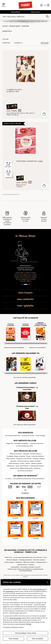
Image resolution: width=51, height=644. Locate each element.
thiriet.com (8, 557)
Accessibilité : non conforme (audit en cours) (25, 567)
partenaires (9, 591)
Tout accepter (38, 639)
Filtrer (18, 43)
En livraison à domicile (13, 436)
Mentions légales (12, 560)
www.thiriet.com (39, 589)
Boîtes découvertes (26, 468)
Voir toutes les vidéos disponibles (25, 425)
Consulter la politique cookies (13, 627)
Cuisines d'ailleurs (38, 456)
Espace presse (22, 565)
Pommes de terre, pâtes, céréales (29, 461)
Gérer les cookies (15, 618)
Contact (31, 565)
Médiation (19, 562)
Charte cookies (9, 562)
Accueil (5, 26)
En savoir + (25, 493)
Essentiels (25, 26)
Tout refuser (14, 639)
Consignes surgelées (21, 443)
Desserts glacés (15, 26)
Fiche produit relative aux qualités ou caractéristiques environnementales (25, 570)
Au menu (8, 479)
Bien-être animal (29, 562)
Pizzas (28, 456)
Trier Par (6, 43)
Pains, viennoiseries (22, 466)
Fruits (22, 463)
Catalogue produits (25, 560)
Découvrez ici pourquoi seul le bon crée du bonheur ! (25, 268)
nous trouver (25, 293)
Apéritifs (26, 454)
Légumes (13, 461)
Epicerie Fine (15, 468)
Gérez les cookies (39, 560)
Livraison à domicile (36, 443)
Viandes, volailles (39, 459)
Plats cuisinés (11, 459)
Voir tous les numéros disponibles (25, 377)
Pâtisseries (11, 466)
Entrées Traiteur (36, 454)
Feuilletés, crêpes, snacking (16, 456)
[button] (41, 5)
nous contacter (25, 299)
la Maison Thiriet (25, 236)
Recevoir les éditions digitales (14, 348)
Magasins (9, 443)
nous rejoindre (25, 306)
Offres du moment (16, 454)
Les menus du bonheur (25, 471)
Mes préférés (16, 12)
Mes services (35, 12)
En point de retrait (28, 436)
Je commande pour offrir (25, 446)
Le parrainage (40, 436)
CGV (45, 557)
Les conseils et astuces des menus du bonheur (29, 479)
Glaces (28, 463)
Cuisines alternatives (37, 466)
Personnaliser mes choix (25, 633)
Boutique (37, 468)
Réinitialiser (45, 43)
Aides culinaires (14, 463)
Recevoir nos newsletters (38, 348)
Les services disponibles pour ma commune (28, 557)
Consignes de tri (41, 562)
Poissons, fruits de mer (24, 459)
